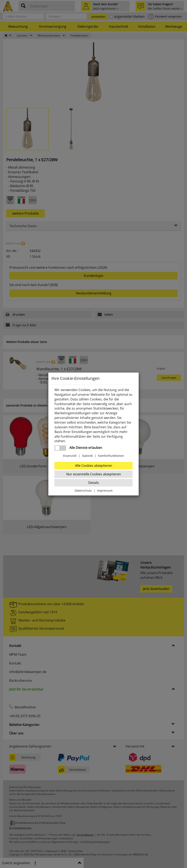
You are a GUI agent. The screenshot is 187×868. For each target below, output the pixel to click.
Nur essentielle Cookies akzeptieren (94, 474)
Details (94, 483)
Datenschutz (83, 490)
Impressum (105, 490)
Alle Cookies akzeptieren (94, 466)
